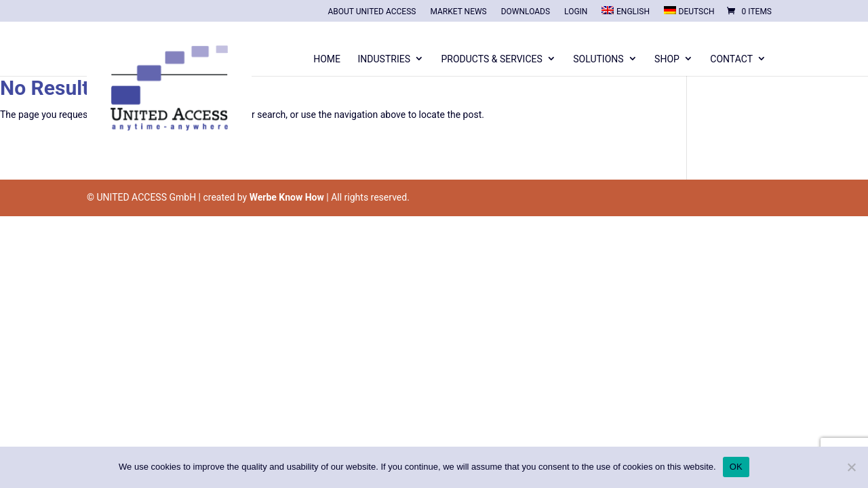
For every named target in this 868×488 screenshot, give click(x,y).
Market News (458, 12)
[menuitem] (626, 14)
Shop (667, 59)
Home (327, 59)
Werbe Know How (287, 197)
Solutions (598, 59)
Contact (731, 59)
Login (576, 12)
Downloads (526, 12)
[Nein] (851, 467)
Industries (384, 59)
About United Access (372, 12)
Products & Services (491, 59)
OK (736, 467)
